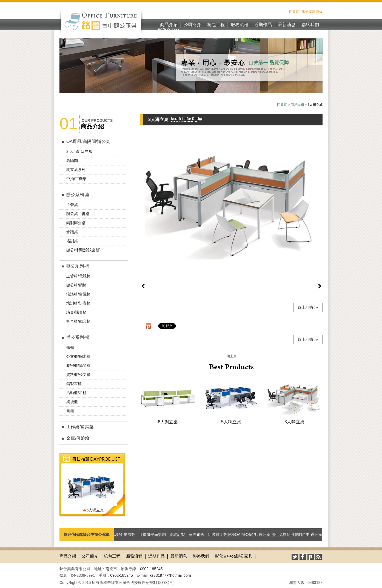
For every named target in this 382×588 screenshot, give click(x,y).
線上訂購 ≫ (308, 307)
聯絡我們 (310, 25)
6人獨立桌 (168, 422)
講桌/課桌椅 (76, 312)
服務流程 (240, 25)
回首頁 (294, 12)
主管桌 (72, 205)
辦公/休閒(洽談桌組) (83, 250)
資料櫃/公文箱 (78, 375)
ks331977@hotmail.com (170, 575)
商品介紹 (169, 25)
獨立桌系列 (76, 170)
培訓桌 (72, 241)
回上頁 (232, 356)
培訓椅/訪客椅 (78, 303)
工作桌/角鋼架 (80, 427)
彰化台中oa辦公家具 (169, 33)
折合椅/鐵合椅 (78, 321)
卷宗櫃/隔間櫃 (78, 365)
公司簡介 (192, 25)
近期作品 (263, 25)
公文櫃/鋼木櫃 (78, 356)
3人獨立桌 (294, 422)
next (320, 286)
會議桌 (72, 232)
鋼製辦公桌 (76, 223)
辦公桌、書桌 (78, 214)
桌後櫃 (72, 402)
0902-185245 (151, 569)
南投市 (111, 569)
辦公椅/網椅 (76, 285)
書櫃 (70, 411)
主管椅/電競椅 (78, 276)
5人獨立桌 (93, 510)
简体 (319, 12)
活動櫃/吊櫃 (76, 393)
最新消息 (287, 25)
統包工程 (216, 25)
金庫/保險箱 (78, 438)
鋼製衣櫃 (74, 384)
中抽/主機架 (76, 179)
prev (143, 286)
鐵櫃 (70, 347)
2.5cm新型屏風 (79, 151)
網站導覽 (309, 12)
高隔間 (72, 161)
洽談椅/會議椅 (78, 294)
